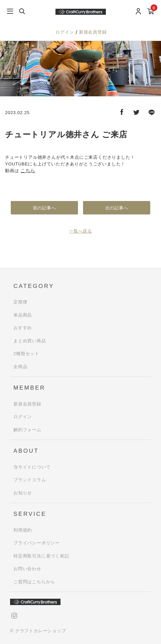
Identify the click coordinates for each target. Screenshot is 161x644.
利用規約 (23, 530)
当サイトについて (32, 467)
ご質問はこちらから (34, 582)
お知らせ (23, 493)
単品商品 (23, 315)
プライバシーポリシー (37, 543)
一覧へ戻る (80, 231)
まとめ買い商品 (30, 341)
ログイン (66, 32)
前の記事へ (45, 208)
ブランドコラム (30, 480)
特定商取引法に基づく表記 (41, 556)
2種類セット (26, 354)
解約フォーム (27, 430)
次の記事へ (117, 208)
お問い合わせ (27, 569)
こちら (28, 170)
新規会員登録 (93, 32)
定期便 (20, 302)
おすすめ (23, 328)
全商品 (20, 367)
